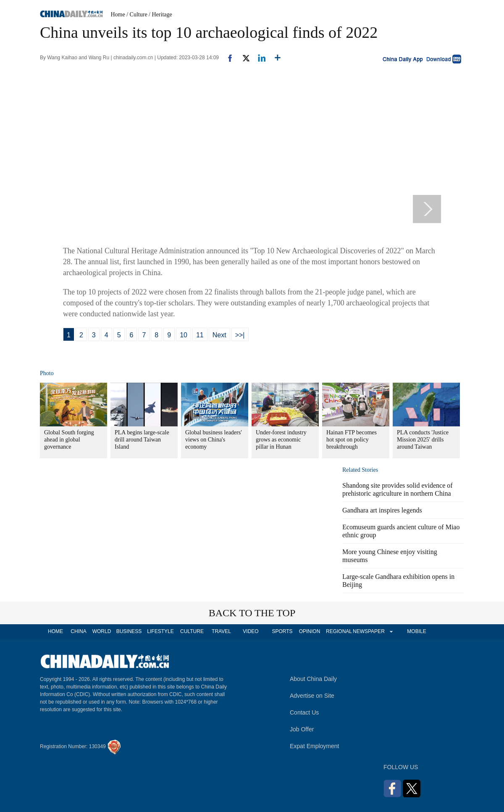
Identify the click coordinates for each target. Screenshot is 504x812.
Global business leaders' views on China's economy (214, 440)
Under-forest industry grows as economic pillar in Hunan (281, 440)
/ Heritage (160, 14)
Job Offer (302, 729)
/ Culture (137, 14)
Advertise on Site (312, 696)
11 (200, 335)
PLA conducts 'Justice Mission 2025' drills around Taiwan (423, 440)
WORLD (102, 631)
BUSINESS (129, 631)
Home (118, 14)
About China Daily (313, 679)
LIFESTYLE (160, 631)
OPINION (310, 631)
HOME (55, 631)
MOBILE (416, 631)
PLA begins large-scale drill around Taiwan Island (142, 440)
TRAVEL (221, 631)
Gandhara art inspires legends (382, 510)
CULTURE (192, 631)
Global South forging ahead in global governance (69, 440)
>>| (240, 335)
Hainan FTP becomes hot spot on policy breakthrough (352, 440)
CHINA (78, 631)
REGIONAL (339, 631)
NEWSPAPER (368, 631)
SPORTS (282, 631)
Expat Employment (315, 746)
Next (219, 335)
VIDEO (251, 631)
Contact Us (304, 712)
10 (184, 335)
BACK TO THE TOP (252, 613)
